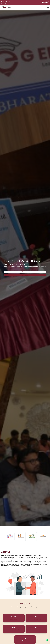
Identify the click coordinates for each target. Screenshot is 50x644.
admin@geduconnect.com (7, 3)
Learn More (25, 275)
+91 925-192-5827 (5, 1)
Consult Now (25, 272)
